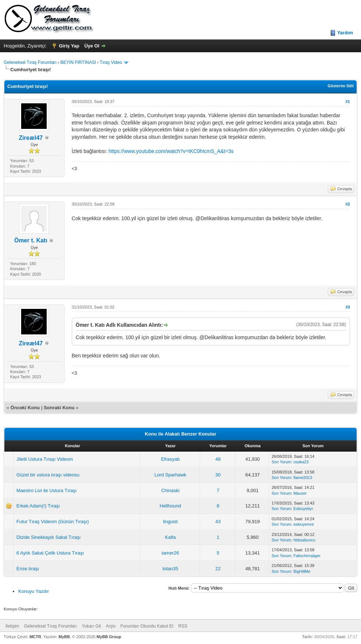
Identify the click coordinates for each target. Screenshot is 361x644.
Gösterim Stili (341, 86)
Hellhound (170, 506)
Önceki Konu (25, 408)
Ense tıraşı (28, 569)
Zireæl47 (31, 138)
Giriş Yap (69, 46)
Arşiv (111, 626)
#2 (348, 204)
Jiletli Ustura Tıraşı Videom (45, 459)
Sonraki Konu (59, 408)
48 (218, 459)
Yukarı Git (91, 626)
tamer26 (170, 553)
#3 (348, 307)
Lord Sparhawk (170, 475)
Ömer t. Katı (31, 240)
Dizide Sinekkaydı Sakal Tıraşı (48, 537)
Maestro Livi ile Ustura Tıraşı (46, 490)
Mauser (300, 493)
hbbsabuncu (304, 540)
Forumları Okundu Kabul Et (147, 626)
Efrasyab (170, 459)
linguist (170, 522)
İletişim (12, 626)
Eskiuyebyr (303, 509)
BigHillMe (302, 571)
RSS (183, 626)
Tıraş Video (111, 62)
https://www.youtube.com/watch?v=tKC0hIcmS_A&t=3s (171, 151)
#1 (348, 101)
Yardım (345, 33)
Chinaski (170, 490)
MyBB (64, 637)
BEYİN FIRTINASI (78, 62)
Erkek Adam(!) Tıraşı (38, 506)
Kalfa (170, 537)
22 (218, 569)
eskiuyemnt (304, 524)
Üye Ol (92, 46)
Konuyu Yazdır (34, 591)
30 (218, 475)
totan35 (170, 569)
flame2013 (303, 478)
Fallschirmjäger (307, 556)
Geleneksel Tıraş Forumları (30, 62)
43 (218, 522)
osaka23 (301, 462)
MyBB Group (109, 637)
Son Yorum (282, 462)
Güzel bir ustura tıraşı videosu (48, 475)
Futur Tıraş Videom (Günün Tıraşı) (53, 522)
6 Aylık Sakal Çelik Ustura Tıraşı (50, 553)
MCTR (35, 637)
